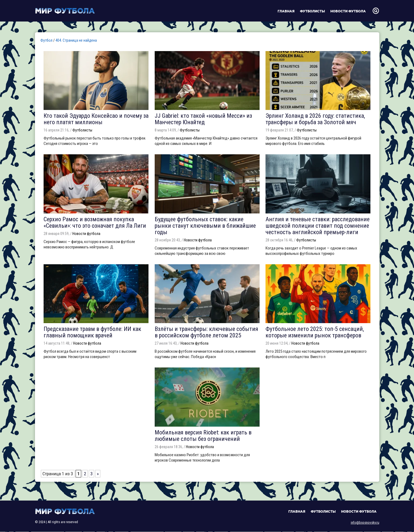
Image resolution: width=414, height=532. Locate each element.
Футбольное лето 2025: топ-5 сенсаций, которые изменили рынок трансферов (315, 332)
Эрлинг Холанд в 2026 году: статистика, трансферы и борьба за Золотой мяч (315, 119)
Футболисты (312, 11)
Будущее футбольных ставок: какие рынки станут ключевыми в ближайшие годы (205, 226)
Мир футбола (65, 11)
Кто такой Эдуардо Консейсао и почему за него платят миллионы (96, 119)
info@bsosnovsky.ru (365, 522)
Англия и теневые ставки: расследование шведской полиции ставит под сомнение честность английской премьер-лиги (318, 226)
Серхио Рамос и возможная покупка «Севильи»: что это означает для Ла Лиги (95, 222)
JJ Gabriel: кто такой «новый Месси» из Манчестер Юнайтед (203, 119)
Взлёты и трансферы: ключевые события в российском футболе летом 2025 (206, 332)
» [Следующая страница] (98, 474)
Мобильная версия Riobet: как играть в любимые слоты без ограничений (203, 436)
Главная (286, 11)
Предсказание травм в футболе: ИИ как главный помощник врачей (92, 332)
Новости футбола (348, 11)
